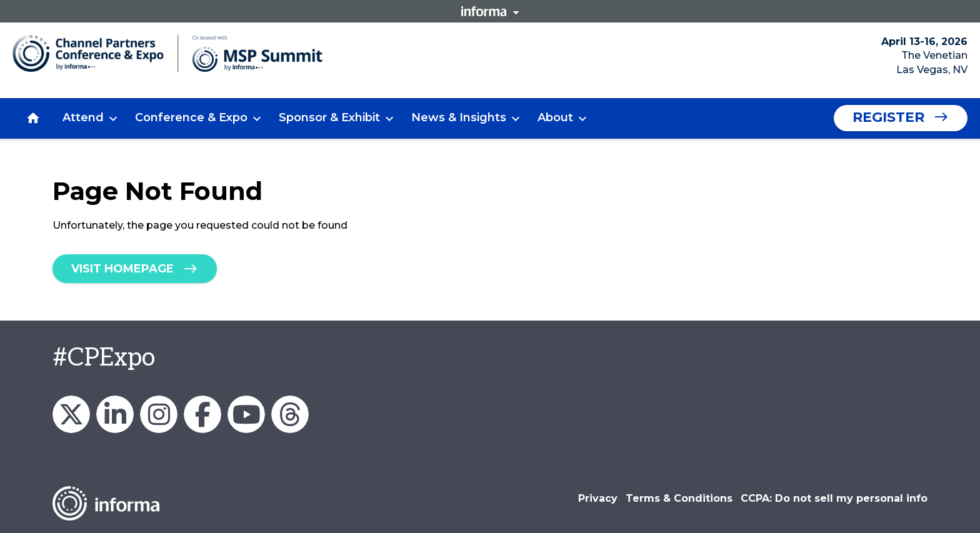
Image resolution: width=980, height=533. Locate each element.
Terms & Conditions (679, 498)
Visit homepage (122, 269)
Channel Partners (115, 414)
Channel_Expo (71, 414)
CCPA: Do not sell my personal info (834, 498)
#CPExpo (104, 358)
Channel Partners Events (202, 414)
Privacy (598, 498)
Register (888, 117)
